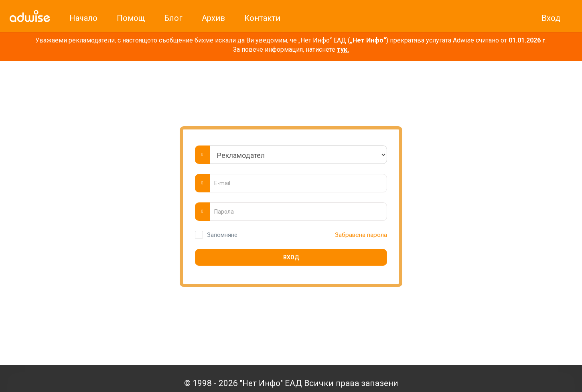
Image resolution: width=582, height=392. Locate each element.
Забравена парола (360, 235)
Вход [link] (551, 18)
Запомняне (222, 235)
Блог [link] (173, 18)
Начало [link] (83, 18)
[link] (30, 16)
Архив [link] (213, 18)
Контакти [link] (262, 18)
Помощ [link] (131, 18)
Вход (291, 257)
